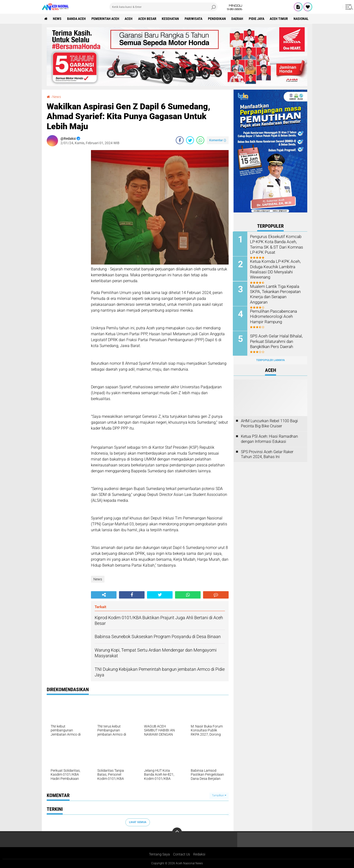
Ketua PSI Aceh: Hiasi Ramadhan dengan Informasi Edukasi (269, 438)
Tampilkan (219, 795)
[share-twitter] (190, 140)
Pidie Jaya (258, 19)
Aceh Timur (280, 19)
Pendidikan (218, 19)
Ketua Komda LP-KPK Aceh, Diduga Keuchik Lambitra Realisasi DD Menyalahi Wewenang (275, 269)
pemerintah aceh (106, 19)
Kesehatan (171, 19)
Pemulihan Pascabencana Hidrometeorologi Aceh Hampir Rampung (273, 316)
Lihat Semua (138, 822)
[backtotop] (177, 832)
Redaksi (199, 854)
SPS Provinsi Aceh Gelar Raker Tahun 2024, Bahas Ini (267, 454)
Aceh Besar (148, 19)
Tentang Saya (159, 854)
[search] (163, 7)
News (57, 19)
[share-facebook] (180, 140)
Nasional (302, 19)
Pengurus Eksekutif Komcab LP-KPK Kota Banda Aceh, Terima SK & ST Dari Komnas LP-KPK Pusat (276, 244)
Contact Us (182, 854)
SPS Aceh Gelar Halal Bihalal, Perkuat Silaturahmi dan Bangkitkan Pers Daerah (276, 341)
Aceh (129, 19)
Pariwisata (194, 19)
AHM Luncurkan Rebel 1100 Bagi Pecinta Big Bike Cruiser (269, 423)
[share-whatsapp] (200, 140)
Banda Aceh (77, 19)
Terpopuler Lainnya (270, 360)
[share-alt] (104, 595)
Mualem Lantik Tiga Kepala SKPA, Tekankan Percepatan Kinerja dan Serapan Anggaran (277, 291)
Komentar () (218, 140)
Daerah (238, 19)
